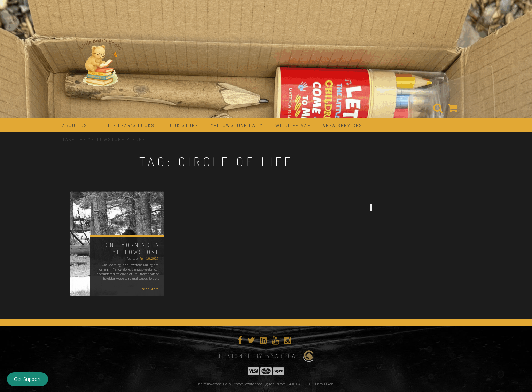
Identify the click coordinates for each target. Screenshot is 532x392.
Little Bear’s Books (127, 125)
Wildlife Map (293, 125)
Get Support (28, 379)
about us (75, 125)
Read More (150, 289)
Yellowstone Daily (237, 125)
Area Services (343, 125)
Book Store (183, 125)
